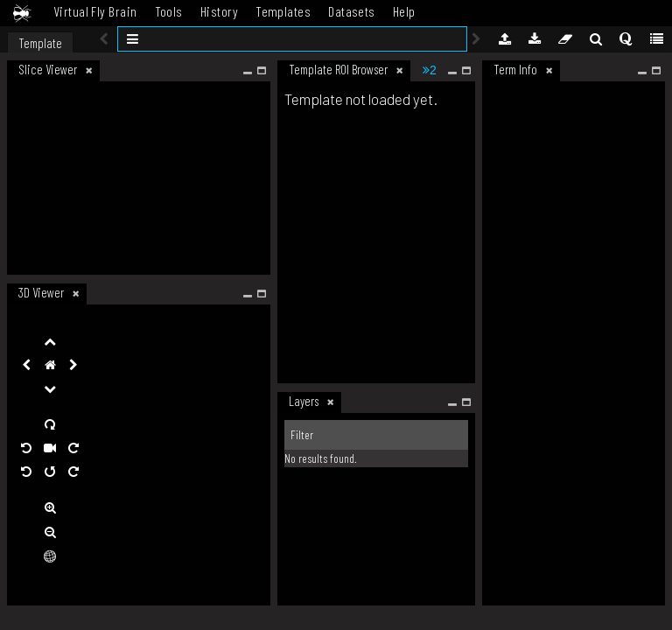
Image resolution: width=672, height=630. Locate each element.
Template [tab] (40, 43)
